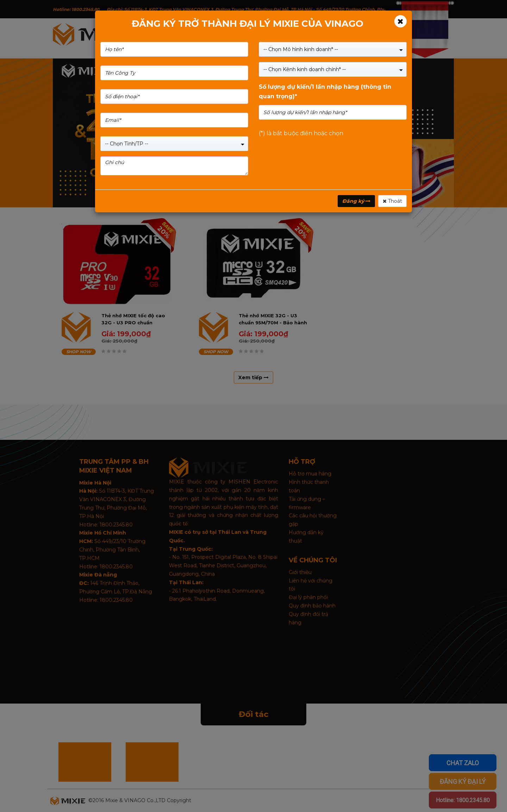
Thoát (392, 201)
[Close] (400, 21)
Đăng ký (356, 201)
